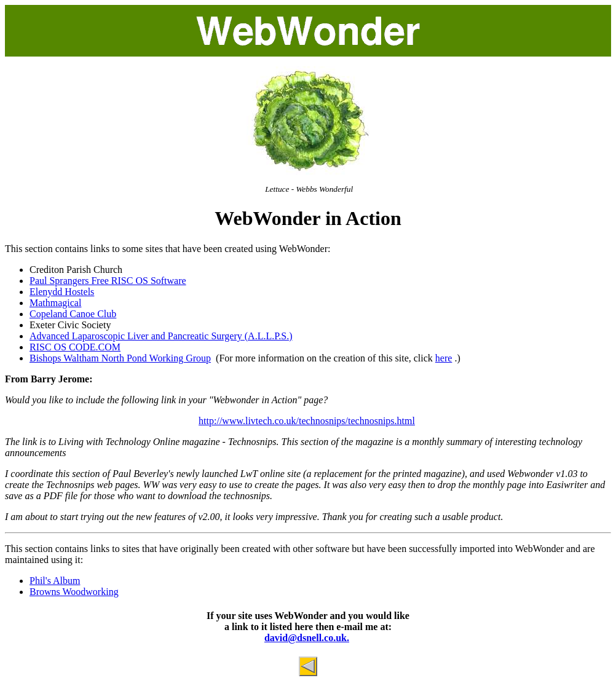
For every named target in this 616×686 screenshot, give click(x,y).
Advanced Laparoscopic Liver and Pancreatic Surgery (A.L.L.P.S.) (161, 336)
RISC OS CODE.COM (75, 347)
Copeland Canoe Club (73, 314)
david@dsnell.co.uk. (307, 638)
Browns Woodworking (74, 592)
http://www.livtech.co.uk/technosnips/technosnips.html (307, 421)
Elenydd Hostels (62, 292)
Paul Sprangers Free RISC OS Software (108, 281)
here (444, 358)
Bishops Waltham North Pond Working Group (120, 358)
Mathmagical (55, 303)
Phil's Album (55, 581)
